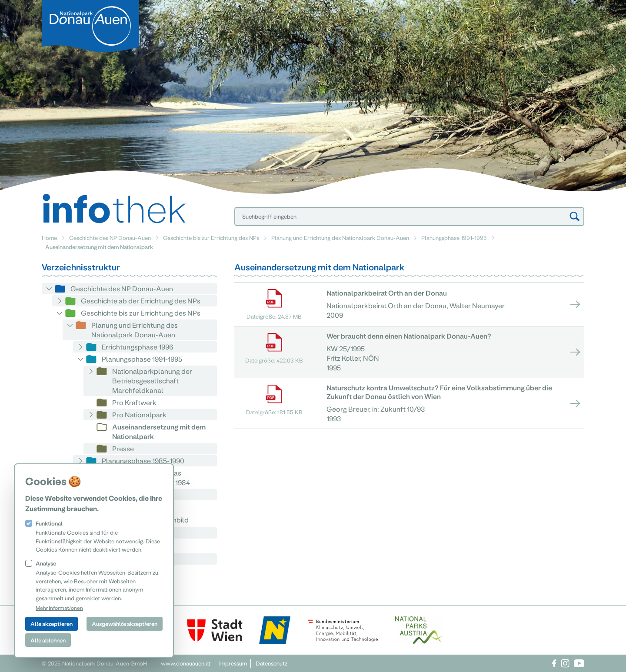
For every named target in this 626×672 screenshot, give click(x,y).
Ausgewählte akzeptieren (125, 624)
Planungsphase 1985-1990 (143, 461)
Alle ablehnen (48, 640)
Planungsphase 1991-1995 (454, 238)
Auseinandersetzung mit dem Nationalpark (159, 431)
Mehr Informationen (59, 608)
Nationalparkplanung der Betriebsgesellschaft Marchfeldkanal (152, 381)
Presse (123, 448)
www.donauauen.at (186, 663)
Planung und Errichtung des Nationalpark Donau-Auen (340, 238)
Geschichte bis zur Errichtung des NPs (211, 238)
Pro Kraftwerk (134, 402)
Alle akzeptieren (52, 624)
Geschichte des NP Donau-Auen (110, 238)
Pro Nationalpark (139, 414)
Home (49, 238)
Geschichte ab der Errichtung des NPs (141, 301)
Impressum (233, 663)
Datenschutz (271, 663)
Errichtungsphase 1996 (137, 347)
